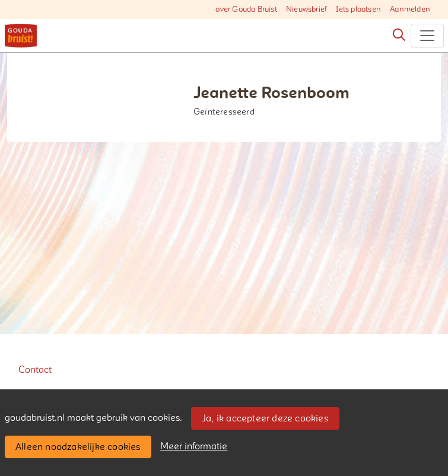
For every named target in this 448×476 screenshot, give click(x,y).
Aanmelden (410, 9)
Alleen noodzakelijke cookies (78, 447)
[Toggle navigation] (427, 36)
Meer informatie (194, 446)
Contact (35, 370)
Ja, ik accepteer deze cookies (265, 418)
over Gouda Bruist (246, 9)
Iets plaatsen (358, 9)
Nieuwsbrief (306, 9)
